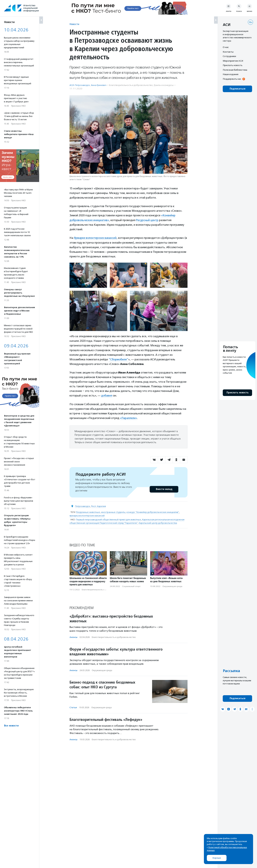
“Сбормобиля (118, 359)
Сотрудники (229, 56)
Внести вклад (164, 489)
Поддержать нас (232, 79)
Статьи (73, 707)
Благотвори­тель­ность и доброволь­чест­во (131, 85)
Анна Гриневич (99, 85)
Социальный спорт (131, 586)
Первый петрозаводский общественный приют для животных (108, 519)
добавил (107, 395)
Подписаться (237, 89)
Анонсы (73, 637)
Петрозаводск (83, 506)
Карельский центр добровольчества (158, 523)
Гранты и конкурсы (164, 85)
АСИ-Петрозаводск (80, 85)
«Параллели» (129, 418)
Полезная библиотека (235, 70)
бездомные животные (88, 512)
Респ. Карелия (99, 506)
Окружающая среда (172, 586)
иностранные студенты (113, 512)
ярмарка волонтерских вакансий (87, 515)
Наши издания (231, 74)
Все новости (11, 726)
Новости (74, 24)
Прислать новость (233, 65)
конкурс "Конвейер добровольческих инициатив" (153, 512)
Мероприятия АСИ (233, 61)
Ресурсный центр (148, 220)
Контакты (228, 52)
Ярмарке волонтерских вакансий (96, 238)
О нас (226, 47)
